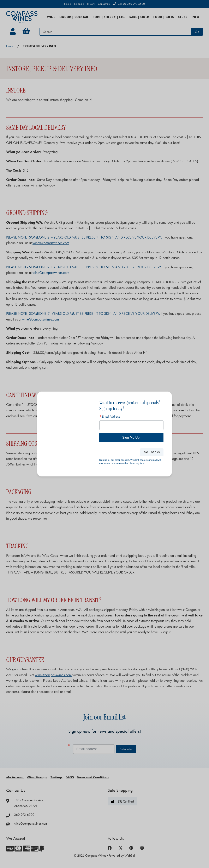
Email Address (111, 417)
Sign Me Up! (131, 438)
